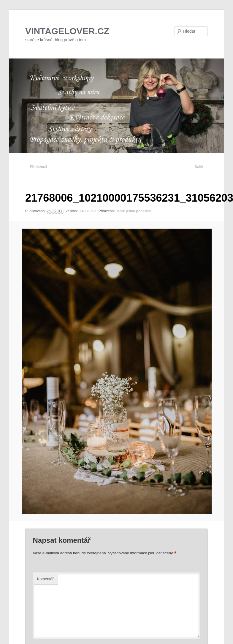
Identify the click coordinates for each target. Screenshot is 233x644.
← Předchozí (36, 167)
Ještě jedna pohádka (133, 211)
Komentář (45, 579)
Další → (201, 167)
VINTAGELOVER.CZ (67, 31)
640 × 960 (88, 211)
